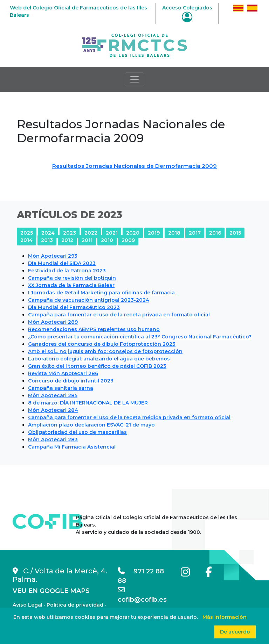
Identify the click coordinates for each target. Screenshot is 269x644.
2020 (133, 233)
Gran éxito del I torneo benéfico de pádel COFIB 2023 (97, 366)
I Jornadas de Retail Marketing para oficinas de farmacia (101, 293)
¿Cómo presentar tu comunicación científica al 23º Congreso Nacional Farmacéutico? (140, 337)
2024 (48, 233)
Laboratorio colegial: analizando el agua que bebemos (99, 359)
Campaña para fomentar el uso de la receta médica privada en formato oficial (129, 417)
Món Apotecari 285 (53, 395)
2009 (128, 240)
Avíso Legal (27, 605)
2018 (174, 233)
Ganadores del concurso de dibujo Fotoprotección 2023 (102, 344)
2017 (195, 233)
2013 (47, 240)
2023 (70, 233)
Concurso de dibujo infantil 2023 (71, 381)
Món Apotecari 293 (53, 256)
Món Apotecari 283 (53, 439)
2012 (67, 240)
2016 (215, 233)
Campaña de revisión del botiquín (72, 278)
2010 (107, 240)
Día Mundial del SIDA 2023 (62, 263)
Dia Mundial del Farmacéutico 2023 (74, 307)
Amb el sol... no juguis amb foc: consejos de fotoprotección (105, 351)
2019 (154, 233)
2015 (235, 233)
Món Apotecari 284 (53, 410)
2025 (27, 233)
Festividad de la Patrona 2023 (67, 271)
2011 (87, 240)
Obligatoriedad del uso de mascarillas (77, 432)
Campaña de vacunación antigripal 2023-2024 (89, 300)
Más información (225, 617)
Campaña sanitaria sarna (61, 388)
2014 (26, 240)
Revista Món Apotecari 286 (63, 373)
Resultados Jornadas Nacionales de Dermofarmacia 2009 (134, 166)
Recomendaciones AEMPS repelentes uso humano (94, 329)
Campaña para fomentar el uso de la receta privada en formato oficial (119, 315)
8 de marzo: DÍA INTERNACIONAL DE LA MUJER (88, 403)
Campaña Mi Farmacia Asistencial (72, 447)
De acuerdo (235, 632)
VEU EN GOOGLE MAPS (51, 591)
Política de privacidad (75, 605)
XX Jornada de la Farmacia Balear (71, 285)
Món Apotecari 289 (53, 322)
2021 (112, 233)
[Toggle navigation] (134, 79)
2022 (91, 233)
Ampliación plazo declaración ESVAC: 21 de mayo (91, 425)
